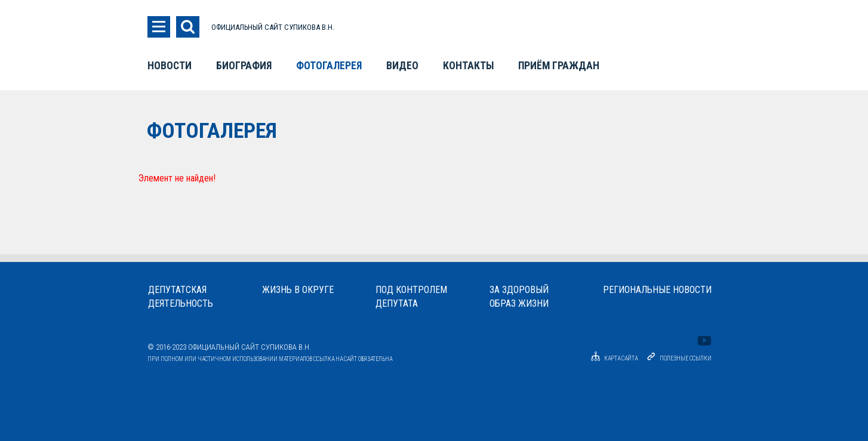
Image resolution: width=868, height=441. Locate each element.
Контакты (468, 66)
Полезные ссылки (686, 358)
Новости (170, 66)
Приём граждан (559, 66)
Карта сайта (612, 358)
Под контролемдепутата (411, 297)
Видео (402, 66)
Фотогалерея (329, 66)
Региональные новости (657, 290)
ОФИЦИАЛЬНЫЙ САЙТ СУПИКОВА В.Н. (273, 27)
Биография (244, 66)
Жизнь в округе (298, 290)
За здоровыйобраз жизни (519, 297)
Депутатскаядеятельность (181, 297)
